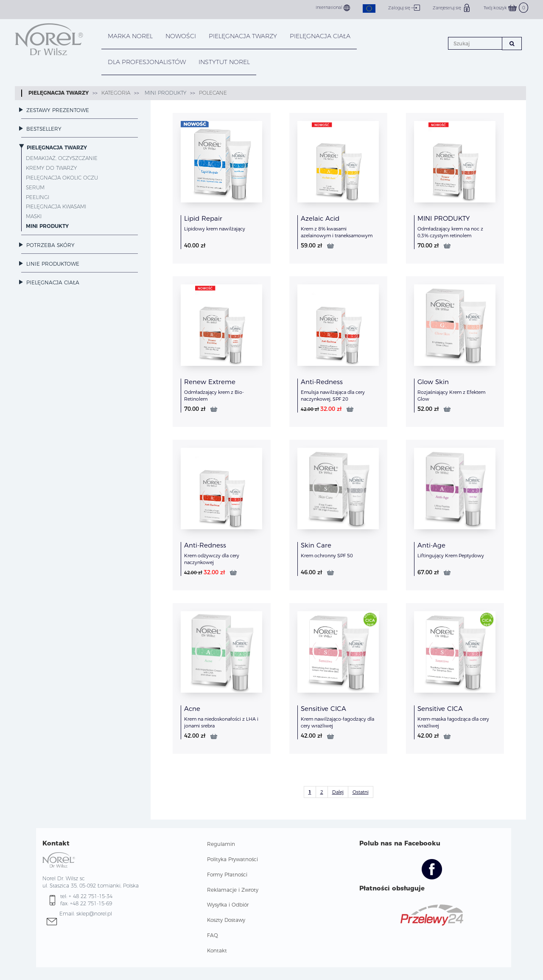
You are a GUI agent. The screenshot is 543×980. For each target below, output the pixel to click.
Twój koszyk (506, 8)
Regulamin (221, 844)
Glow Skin (433, 382)
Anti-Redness (322, 382)
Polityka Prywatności (232, 859)
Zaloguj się (404, 8)
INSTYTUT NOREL (224, 62)
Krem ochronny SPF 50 (327, 556)
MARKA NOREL (130, 36)
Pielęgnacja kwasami (56, 206)
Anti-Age (431, 545)
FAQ (213, 935)
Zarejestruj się (452, 8)
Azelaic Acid (320, 218)
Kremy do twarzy (51, 168)
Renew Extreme (210, 382)
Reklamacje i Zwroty (233, 890)
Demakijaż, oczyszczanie (62, 158)
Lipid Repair (203, 218)
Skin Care (316, 545)
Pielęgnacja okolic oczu (62, 178)
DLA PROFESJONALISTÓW (147, 62)
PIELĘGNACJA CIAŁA (320, 36)
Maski (34, 216)
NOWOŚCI (181, 36)
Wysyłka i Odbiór (228, 905)
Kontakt (217, 951)
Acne (192, 709)
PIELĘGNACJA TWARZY (243, 36)
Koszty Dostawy (226, 920)
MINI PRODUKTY (165, 93)
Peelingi (38, 197)
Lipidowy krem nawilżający (215, 229)
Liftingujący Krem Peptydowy (451, 556)
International (333, 8)
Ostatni (361, 792)
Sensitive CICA (323, 709)
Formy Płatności (227, 875)
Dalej (338, 792)
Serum (35, 187)
